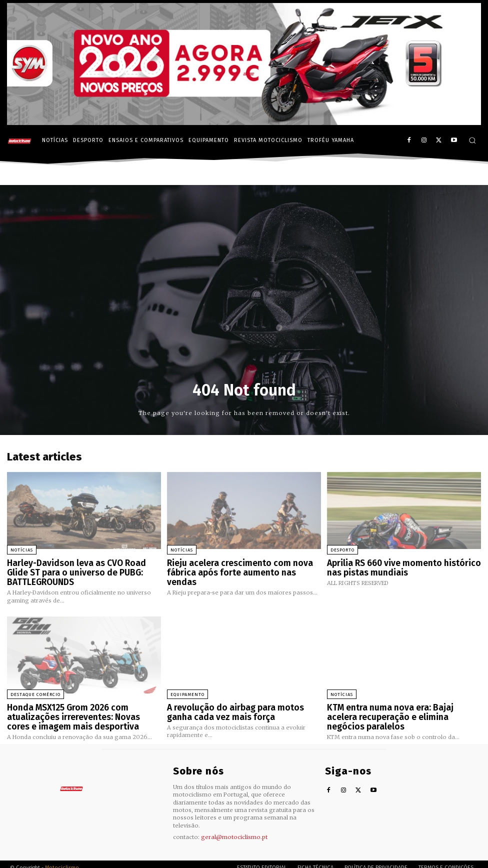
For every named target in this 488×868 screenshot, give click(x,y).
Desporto (342, 550)
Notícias (22, 550)
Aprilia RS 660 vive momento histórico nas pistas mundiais (403, 567)
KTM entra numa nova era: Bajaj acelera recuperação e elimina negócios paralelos (403, 707)
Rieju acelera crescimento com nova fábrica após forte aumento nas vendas (239, 567)
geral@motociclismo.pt (234, 829)
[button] (472, 140)
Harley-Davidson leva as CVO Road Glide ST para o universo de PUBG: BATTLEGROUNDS (80, 571)
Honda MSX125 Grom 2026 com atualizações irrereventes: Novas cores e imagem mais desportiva (82, 711)
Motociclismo (62, 860)
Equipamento (187, 690)
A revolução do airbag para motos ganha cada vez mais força (241, 707)
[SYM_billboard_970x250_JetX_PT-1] (244, 122)
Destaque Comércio (35, 690)
